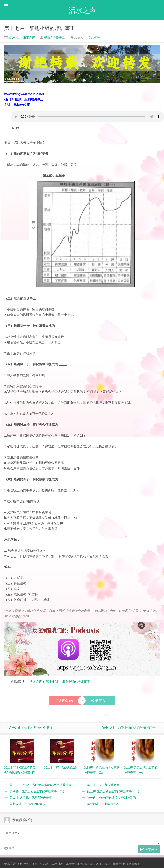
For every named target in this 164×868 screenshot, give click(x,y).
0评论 (97, 38)
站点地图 (58, 864)
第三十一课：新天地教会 (103, 785)
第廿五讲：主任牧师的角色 (27, 804)
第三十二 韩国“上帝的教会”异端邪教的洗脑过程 (41, 785)
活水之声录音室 (55, 38)
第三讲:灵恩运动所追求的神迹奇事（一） (114, 792)
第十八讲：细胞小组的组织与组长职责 (129, 728)
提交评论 (149, 850)
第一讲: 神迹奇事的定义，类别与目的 (112, 798)
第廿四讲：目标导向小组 (103, 804)
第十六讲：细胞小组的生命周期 (31, 728)
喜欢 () (65, 701)
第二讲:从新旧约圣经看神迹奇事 (31, 798)
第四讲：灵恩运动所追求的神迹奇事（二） (38, 792)
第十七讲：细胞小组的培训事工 (40, 29)
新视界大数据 (131, 864)
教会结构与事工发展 (21, 38)
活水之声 (36, 682)
